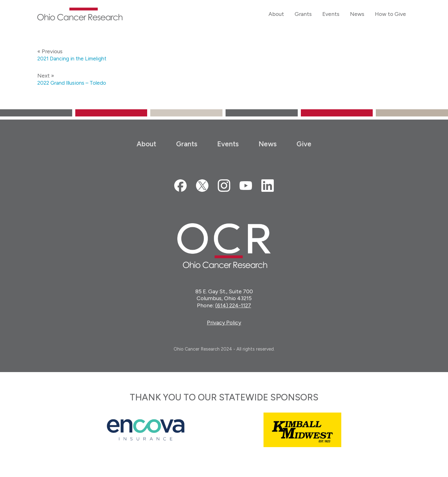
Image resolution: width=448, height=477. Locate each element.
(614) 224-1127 (233, 305)
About (146, 144)
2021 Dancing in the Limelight (74, 58)
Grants (187, 144)
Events (228, 144)
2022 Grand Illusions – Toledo (73, 83)
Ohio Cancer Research (80, 14)
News (268, 144)
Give (304, 144)
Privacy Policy (224, 322)
